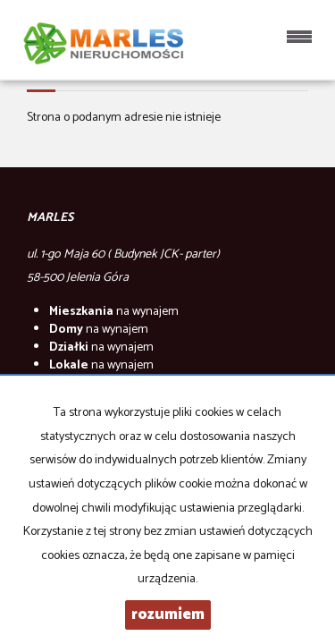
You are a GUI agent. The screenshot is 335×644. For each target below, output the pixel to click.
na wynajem (114, 312)
